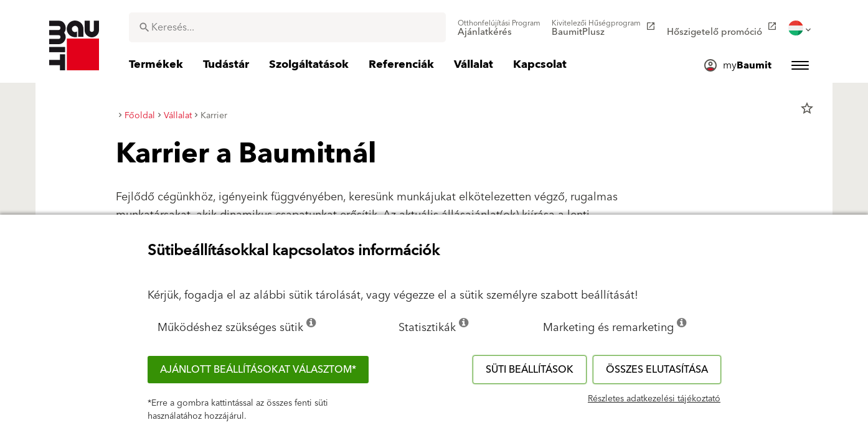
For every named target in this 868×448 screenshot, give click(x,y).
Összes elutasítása (657, 370)
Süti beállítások (530, 370)
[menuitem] (499, 28)
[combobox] (287, 27)
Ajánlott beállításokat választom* (258, 370)
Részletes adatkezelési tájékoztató (654, 399)
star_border (807, 108)
